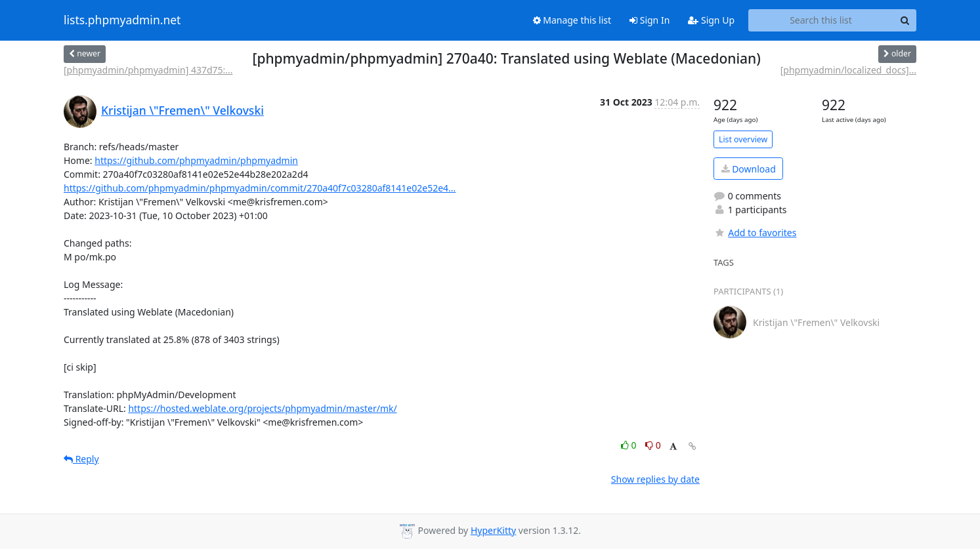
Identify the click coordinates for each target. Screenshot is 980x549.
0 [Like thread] (630, 445)
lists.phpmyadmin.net (122, 20)
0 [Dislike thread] (653, 445)
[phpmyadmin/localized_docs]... (848, 70)
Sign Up (711, 20)
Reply (81, 459)
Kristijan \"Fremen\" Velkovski (182, 110)
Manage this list (572, 20)
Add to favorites (755, 233)
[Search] (905, 20)
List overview (743, 139)
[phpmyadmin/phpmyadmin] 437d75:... (148, 70)
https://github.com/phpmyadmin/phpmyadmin (196, 160)
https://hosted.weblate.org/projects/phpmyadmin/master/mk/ (262, 408)
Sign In (650, 20)
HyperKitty (493, 530)
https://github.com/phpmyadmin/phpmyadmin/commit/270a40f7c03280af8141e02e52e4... (260, 188)
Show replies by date (655, 479)
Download (749, 169)
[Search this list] (821, 20)
